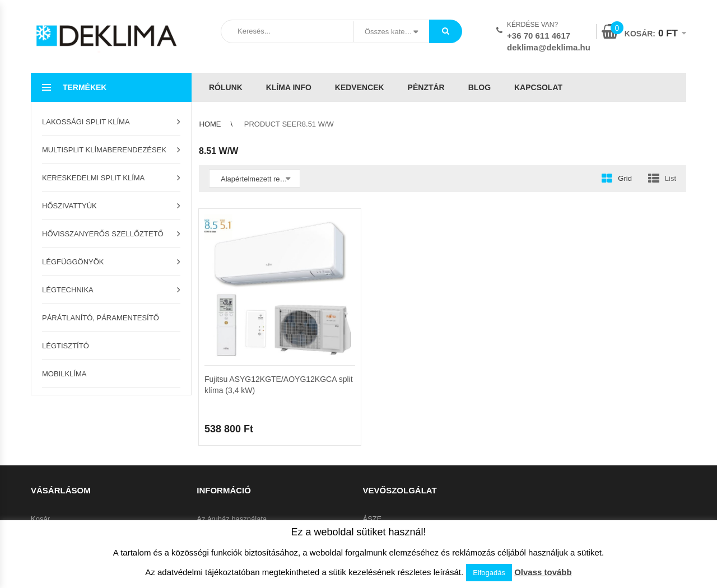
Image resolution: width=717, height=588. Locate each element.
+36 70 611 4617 (539, 36)
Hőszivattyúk (69, 206)
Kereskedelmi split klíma (93, 178)
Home (210, 124)
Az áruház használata (232, 519)
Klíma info (289, 87)
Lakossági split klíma (86, 122)
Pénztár (426, 87)
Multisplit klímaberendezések (104, 150)
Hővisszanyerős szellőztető (103, 234)
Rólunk (226, 87)
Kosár (40, 519)
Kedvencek (360, 87)
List (671, 178)
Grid (625, 178)
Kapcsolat (538, 87)
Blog (479, 87)
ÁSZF (372, 519)
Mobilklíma (64, 374)
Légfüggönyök (73, 262)
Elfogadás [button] (489, 573)
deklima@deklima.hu (549, 47)
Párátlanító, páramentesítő (101, 318)
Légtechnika (68, 290)
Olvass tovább (543, 572)
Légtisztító (66, 346)
